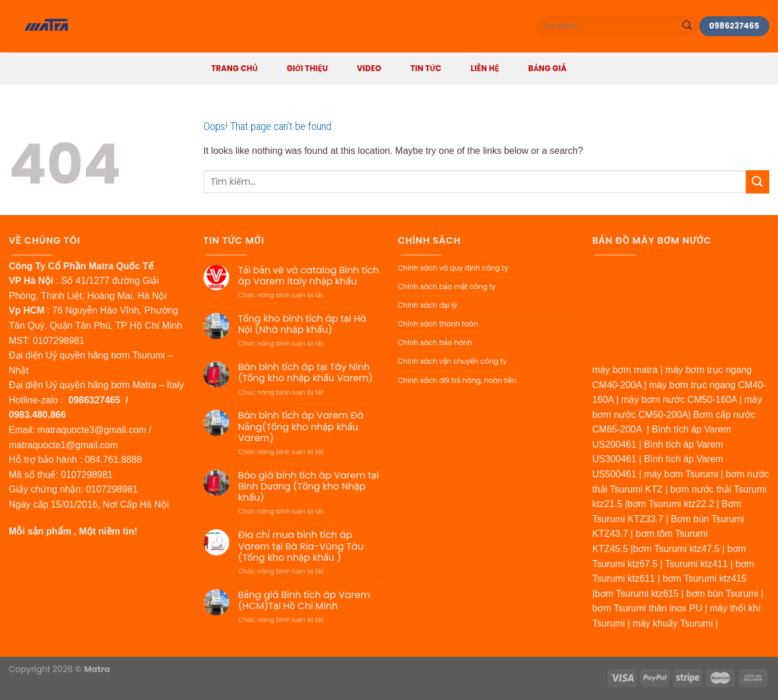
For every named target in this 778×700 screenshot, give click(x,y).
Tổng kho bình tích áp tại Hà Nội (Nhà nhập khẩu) (302, 324)
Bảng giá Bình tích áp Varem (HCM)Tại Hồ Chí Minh (304, 600)
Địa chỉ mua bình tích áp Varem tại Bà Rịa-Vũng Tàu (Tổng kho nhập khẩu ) (301, 546)
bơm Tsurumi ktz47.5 (676, 549)
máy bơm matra (625, 370)
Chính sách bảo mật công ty (447, 286)
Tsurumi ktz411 (696, 564)
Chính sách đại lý (427, 305)
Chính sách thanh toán (438, 324)
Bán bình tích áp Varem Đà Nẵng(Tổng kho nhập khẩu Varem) (301, 427)
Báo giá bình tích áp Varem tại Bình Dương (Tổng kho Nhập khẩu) (308, 487)
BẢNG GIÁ (548, 68)
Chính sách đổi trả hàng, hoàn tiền (457, 380)
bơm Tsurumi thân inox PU (647, 608)
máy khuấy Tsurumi (673, 623)
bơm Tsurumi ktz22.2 (671, 504)
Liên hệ (485, 68)
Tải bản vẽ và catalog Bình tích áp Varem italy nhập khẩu (308, 276)
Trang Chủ (234, 68)
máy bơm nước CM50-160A (679, 400)
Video (369, 68)
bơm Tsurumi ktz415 (705, 578)
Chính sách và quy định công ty (453, 268)
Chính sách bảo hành (435, 342)
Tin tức (426, 68)
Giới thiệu (308, 68)
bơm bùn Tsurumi (723, 594)
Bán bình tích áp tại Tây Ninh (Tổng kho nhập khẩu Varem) (305, 372)
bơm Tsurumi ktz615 (637, 594)
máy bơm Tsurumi (681, 474)
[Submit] (687, 26)
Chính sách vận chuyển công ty (452, 361)
